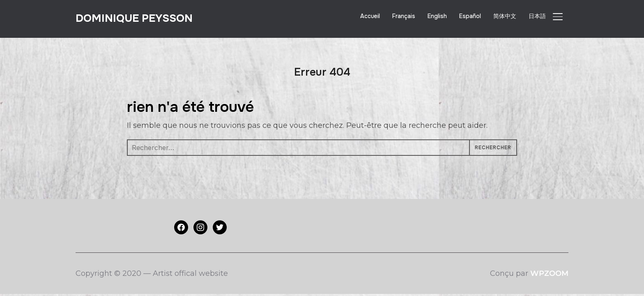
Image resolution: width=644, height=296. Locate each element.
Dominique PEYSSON (134, 18)
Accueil (370, 16)
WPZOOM (549, 273)
